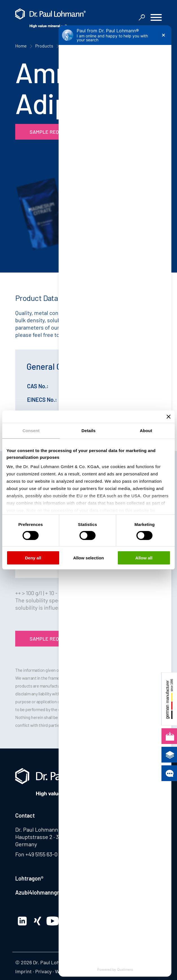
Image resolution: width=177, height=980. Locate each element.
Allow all (144, 558)
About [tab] (146, 431)
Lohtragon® (29, 878)
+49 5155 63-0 (41, 854)
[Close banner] (169, 417)
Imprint (24, 971)
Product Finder (77, 46)
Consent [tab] (31, 431)
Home (21, 46)
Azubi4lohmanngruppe (43, 892)
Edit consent (124, 971)
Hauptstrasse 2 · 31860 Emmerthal (57, 837)
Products (44, 46)
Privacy (43, 971)
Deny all (33, 558)
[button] (156, 18)
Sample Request (50, 132)
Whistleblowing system (81, 971)
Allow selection (88, 558)
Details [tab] (88, 431)
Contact (25, 815)
